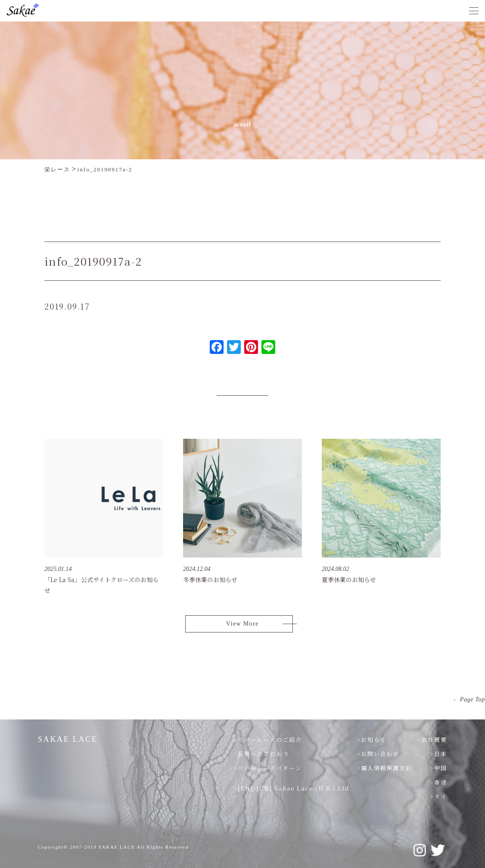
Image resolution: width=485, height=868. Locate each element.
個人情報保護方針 (387, 768)
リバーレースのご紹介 (270, 739)
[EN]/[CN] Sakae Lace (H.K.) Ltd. (295, 788)
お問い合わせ (380, 754)
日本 (441, 754)
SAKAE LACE (68, 739)
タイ (441, 796)
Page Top (473, 699)
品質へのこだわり (264, 754)
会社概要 (434, 739)
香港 (441, 782)
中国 (441, 768)
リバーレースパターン (270, 768)
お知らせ (374, 739)
